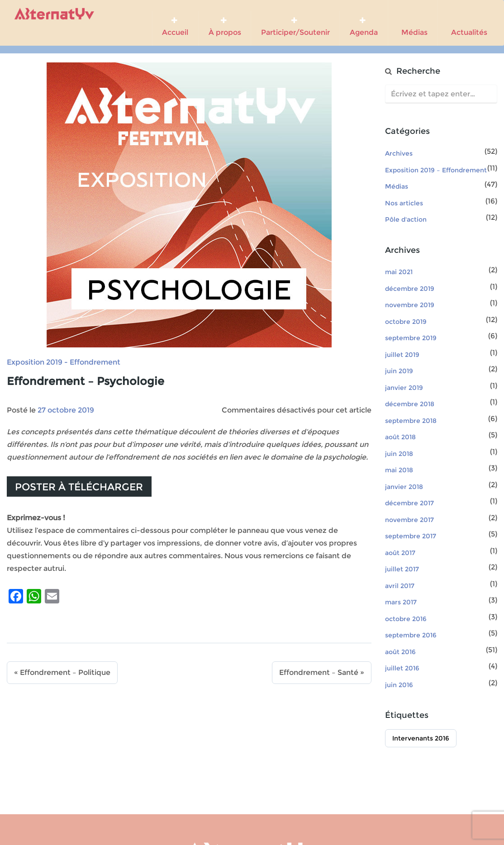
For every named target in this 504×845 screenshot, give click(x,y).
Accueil (175, 27)
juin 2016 (399, 685)
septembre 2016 (411, 635)
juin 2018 (399, 454)
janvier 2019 (404, 388)
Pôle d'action (406, 219)
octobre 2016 (406, 619)
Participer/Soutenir (295, 27)
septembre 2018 (411, 421)
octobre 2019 (406, 322)
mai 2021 (399, 272)
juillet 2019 (402, 355)
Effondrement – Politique (65, 672)
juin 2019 (399, 371)
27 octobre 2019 (66, 410)
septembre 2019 (411, 338)
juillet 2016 (402, 668)
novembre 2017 (409, 520)
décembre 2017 (409, 503)
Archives (399, 153)
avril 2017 (400, 586)
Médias (413, 23)
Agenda (364, 27)
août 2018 (400, 437)
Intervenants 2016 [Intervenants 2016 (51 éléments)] (421, 738)
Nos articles (404, 203)
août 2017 (400, 553)
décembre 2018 (410, 404)
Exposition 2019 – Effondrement (436, 170)
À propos (225, 27)
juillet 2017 (402, 569)
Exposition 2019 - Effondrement (64, 362)
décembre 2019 (410, 289)
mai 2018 (399, 470)
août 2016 (400, 652)
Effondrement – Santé (319, 672)
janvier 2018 (404, 487)
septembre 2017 (411, 536)
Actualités (467, 23)
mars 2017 (401, 602)
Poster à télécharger (79, 487)
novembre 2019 (410, 305)
